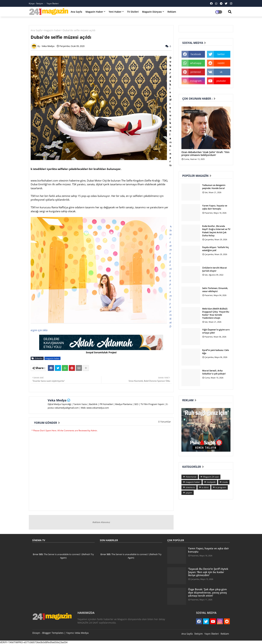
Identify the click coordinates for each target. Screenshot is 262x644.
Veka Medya (57, 400)
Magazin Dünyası (152, 12)
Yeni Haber (115, 12)
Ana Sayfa (76, 12)
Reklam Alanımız (101, 522)
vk (221, 72)
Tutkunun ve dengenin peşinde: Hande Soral (214, 187)
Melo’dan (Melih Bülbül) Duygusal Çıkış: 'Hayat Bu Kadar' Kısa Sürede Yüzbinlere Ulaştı (216, 313)
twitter (221, 54)
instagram (196, 81)
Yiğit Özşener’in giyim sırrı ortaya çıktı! (216, 331)
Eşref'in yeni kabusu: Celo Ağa (216, 352)
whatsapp (196, 63)
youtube (221, 81)
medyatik (211, 482)
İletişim (199, 634)
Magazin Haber (94, 12)
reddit (221, 63)
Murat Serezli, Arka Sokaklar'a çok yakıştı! (214, 372)
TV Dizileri (133, 12)
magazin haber (52, 30)
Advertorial (191, 477)
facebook (196, 54)
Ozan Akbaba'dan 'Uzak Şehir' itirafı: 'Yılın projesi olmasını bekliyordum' (205, 154)
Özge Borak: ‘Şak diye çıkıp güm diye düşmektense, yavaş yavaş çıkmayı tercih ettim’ (207, 592)
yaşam (189, 493)
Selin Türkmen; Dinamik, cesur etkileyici (215, 290)
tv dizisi (205, 487)
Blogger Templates (53, 633)
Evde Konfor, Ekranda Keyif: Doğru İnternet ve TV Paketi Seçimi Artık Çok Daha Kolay (216, 231)
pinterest (196, 72)
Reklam (172, 12)
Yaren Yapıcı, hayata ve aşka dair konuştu (215, 207)
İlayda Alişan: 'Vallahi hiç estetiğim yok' (215, 249)
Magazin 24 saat (211, 477)
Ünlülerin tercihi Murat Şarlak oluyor (214, 269)
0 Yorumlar (165, 422)
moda (225, 482)
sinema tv (190, 487)
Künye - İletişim (36, 3)
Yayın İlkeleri (53, 3)
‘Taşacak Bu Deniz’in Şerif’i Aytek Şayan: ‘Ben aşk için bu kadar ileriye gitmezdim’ (208, 572)
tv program (221, 487)
